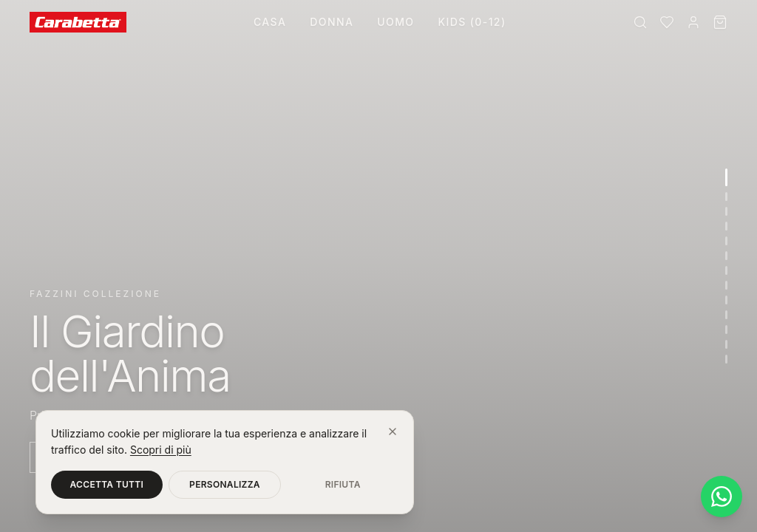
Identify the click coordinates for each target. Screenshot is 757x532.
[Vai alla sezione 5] (726, 241)
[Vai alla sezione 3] (726, 211)
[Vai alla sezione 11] (726, 330)
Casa (270, 22)
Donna (332, 22)
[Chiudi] (393, 432)
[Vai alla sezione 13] (726, 359)
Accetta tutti (107, 484)
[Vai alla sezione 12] (726, 344)
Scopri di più (161, 450)
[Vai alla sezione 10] (726, 315)
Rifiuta (343, 484)
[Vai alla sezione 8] (726, 285)
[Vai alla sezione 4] (726, 226)
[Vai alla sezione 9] (726, 300)
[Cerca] (640, 22)
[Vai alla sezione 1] (726, 177)
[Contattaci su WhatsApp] (722, 497)
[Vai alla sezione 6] (726, 256)
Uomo (396, 22)
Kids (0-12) (472, 22)
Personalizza (225, 484)
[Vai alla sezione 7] (726, 270)
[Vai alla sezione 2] (726, 197)
